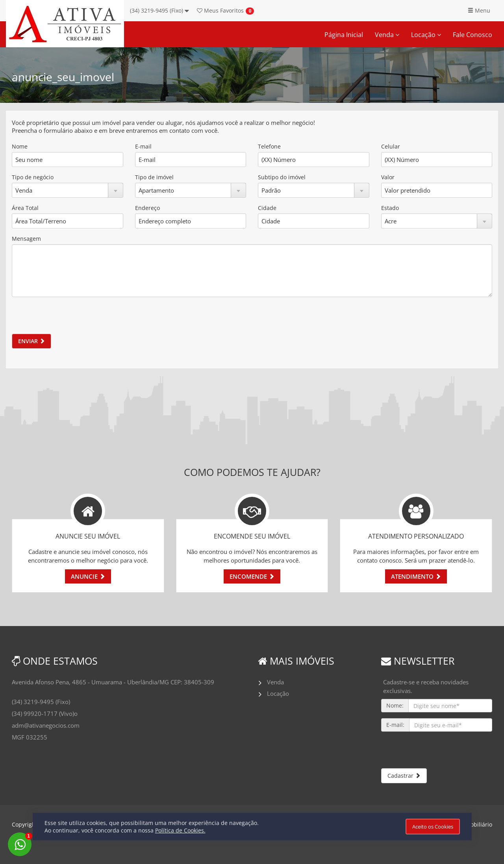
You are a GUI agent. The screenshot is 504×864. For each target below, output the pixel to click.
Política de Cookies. (180, 830)
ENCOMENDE (252, 576)
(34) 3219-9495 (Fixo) (159, 10)
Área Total (25, 208)
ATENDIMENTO (416, 576)
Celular (391, 146)
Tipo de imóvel (154, 177)
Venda (387, 35)
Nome (20, 146)
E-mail (143, 146)
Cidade (267, 208)
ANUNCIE (88, 576)
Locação (426, 35)
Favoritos (220, 10)
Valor (388, 177)
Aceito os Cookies (433, 827)
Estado (390, 208)
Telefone (269, 146)
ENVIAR (31, 341)
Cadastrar (404, 776)
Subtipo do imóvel (282, 177)
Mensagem (26, 239)
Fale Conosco (472, 35)
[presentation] (72, 318)
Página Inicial (344, 35)
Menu (479, 10)
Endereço (147, 208)
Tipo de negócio (33, 177)
